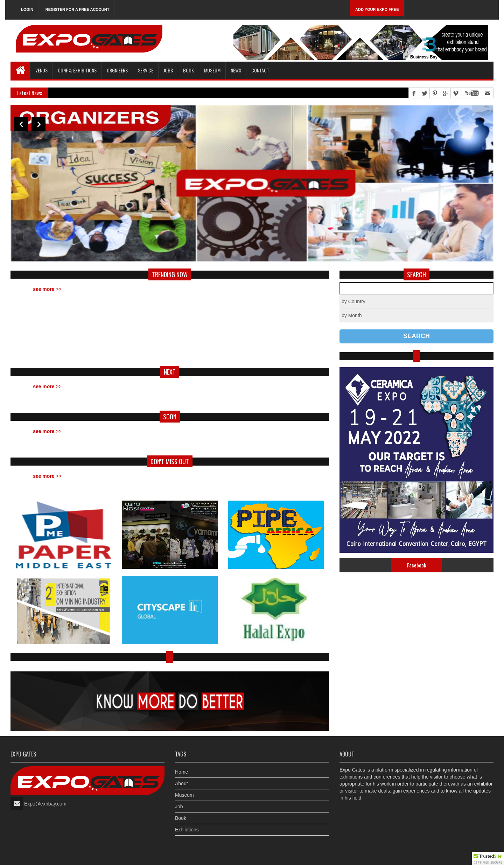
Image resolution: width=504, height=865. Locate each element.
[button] (488, 858)
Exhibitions (187, 830)
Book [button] (188, 70)
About (181, 783)
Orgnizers (117, 70)
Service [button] (146, 70)
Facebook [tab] (417, 565)
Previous (21, 124)
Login (27, 9)
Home (181, 772)
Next (38, 124)
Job (179, 807)
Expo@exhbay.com (45, 804)
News (236, 70)
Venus (41, 70)
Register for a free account (78, 9)
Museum (212, 70)
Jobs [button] (168, 70)
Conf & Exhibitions (77, 70)
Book (181, 818)
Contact (260, 70)
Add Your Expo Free (377, 9)
